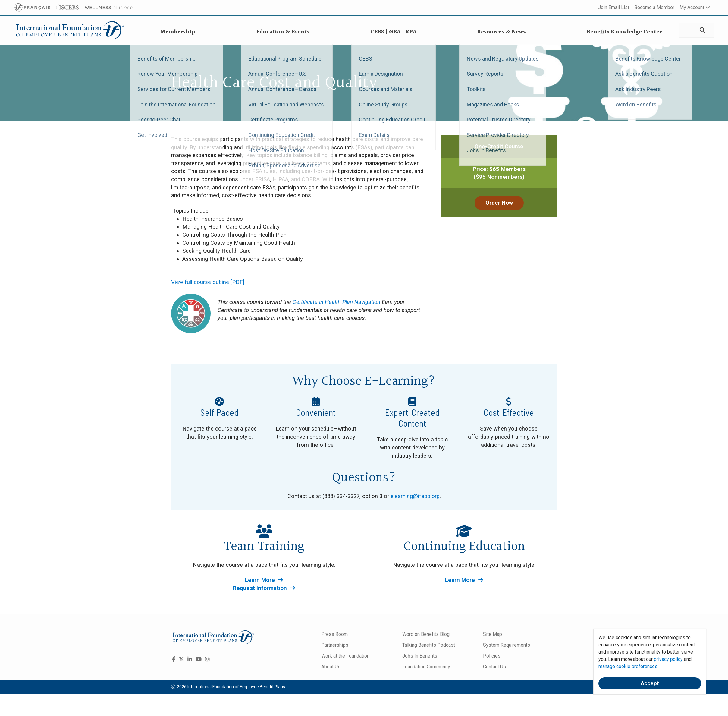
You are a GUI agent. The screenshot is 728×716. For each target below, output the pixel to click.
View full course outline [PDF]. (208, 282)
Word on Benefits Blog (426, 634)
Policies (492, 656)
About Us (331, 667)
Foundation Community (426, 667)
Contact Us (494, 667)
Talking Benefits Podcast (429, 645)
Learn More (264, 580)
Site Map (493, 634)
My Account (695, 7)
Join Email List (614, 7)
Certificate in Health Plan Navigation (336, 302)
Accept (650, 683)
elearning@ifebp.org (415, 496)
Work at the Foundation (345, 656)
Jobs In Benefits (420, 656)
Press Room (334, 634)
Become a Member (654, 7)
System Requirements (507, 645)
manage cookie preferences (628, 666)
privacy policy (668, 659)
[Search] (702, 30)
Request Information (264, 588)
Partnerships (335, 645)
